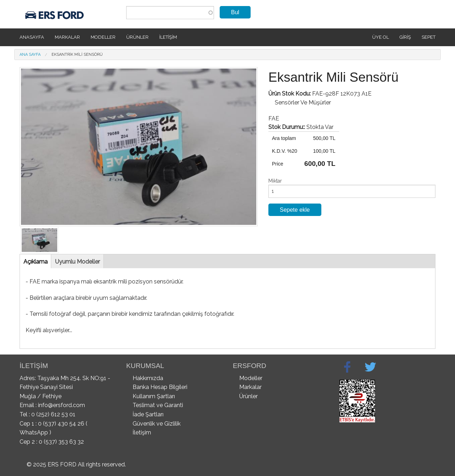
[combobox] (170, 13)
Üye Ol (381, 37)
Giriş (405, 37)
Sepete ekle (295, 210)
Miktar (275, 181)
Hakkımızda (148, 378)
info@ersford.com (61, 405)
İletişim (168, 37)
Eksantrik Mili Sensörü (77, 55)
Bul (235, 12)
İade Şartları (148, 414)
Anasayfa (32, 37)
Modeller (103, 37)
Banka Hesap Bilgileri (160, 387)
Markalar (67, 37)
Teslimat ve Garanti (158, 405)
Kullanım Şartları (154, 396)
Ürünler (137, 37)
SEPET (429, 37)
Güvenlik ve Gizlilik (157, 424)
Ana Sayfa (30, 55)
